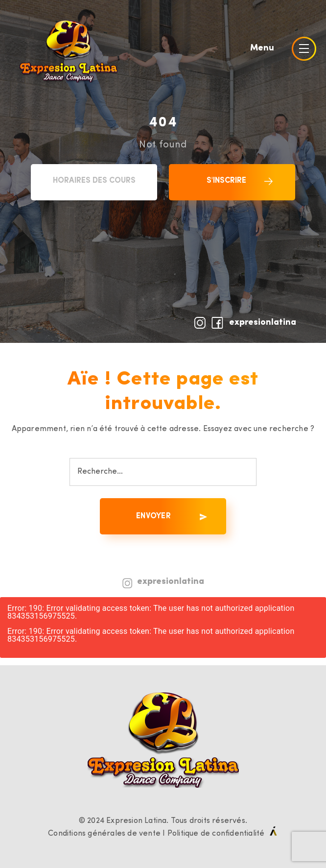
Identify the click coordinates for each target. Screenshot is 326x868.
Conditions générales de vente (104, 834)
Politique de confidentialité (216, 834)
